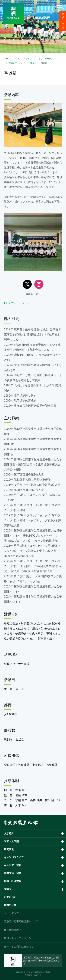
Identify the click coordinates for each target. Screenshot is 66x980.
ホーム (7, 59)
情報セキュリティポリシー (19, 938)
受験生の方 (63, 21)
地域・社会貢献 (13, 881)
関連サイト (10, 889)
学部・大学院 (11, 841)
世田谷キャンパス (17, 63)
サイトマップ (11, 913)
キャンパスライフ (23, 59)
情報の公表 (10, 905)
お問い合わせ (11, 897)
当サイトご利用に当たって (19, 947)
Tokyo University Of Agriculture (38, 972)
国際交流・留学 (13, 873)
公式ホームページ (19, 303)
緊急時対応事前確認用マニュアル (23, 921)
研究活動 (9, 849)
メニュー (60, 10)
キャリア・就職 (13, 865)
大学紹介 (9, 833)
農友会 (33, 63)
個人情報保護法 (13, 930)
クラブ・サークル (45, 59)
